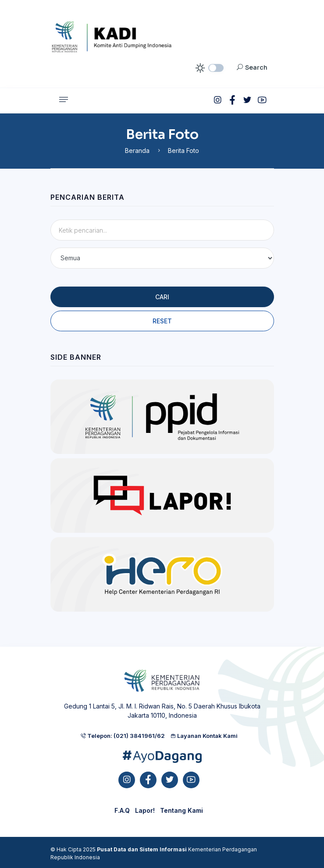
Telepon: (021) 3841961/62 (123, 736)
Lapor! (145, 810)
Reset (162, 321)
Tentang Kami (182, 810)
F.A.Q (122, 810)
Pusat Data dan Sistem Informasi (142, 849)
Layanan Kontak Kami (204, 736)
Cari (162, 297)
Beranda (137, 151)
